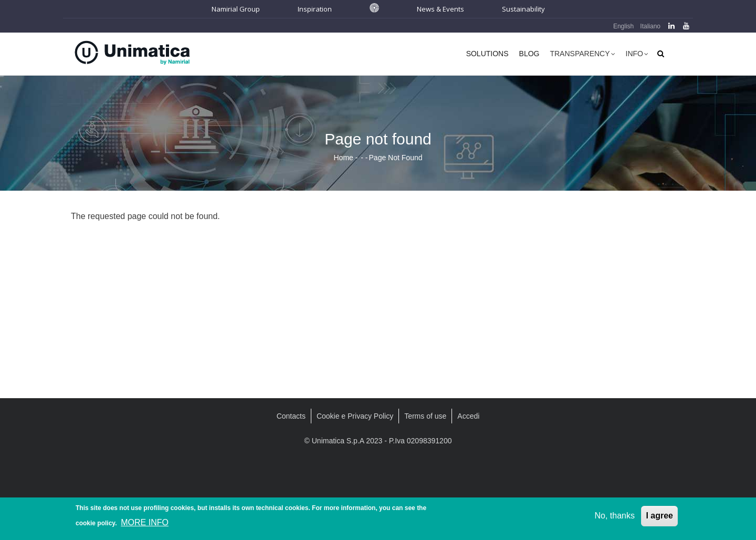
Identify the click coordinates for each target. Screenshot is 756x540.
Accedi (468, 416)
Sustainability (523, 9)
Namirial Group (236, 9)
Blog (529, 54)
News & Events (440, 9)
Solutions (487, 54)
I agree (659, 517)
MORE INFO (145, 524)
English (623, 26)
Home (343, 158)
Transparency (582, 55)
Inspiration (315, 9)
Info (637, 55)
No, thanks (614, 517)
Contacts (291, 416)
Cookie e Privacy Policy (355, 416)
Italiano (650, 26)
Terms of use (425, 416)
